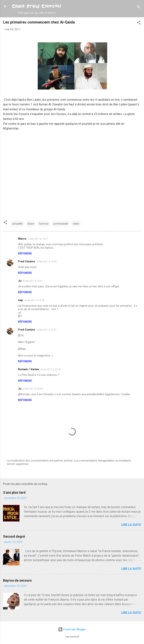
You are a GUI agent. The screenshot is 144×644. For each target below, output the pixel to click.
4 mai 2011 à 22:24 (50, 369)
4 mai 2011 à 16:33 (34, 300)
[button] (139, 23)
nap (20, 300)
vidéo (76, 224)
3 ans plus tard (14, 492)
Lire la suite (131, 525)
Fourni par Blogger (72, 629)
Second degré (14, 536)
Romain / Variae (28, 369)
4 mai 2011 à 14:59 (46, 261)
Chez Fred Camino (37, 6)
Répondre (25, 254)
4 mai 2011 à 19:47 (46, 330)
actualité (17, 224)
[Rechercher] (139, 8)
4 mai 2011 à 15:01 (33, 281)
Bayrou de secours (17, 580)
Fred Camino (27, 261)
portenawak (61, 224)
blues (31, 224)
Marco (22, 239)
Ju (20, 281)
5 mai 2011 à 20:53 (33, 389)
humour (44, 224)
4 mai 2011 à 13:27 (38, 239)
